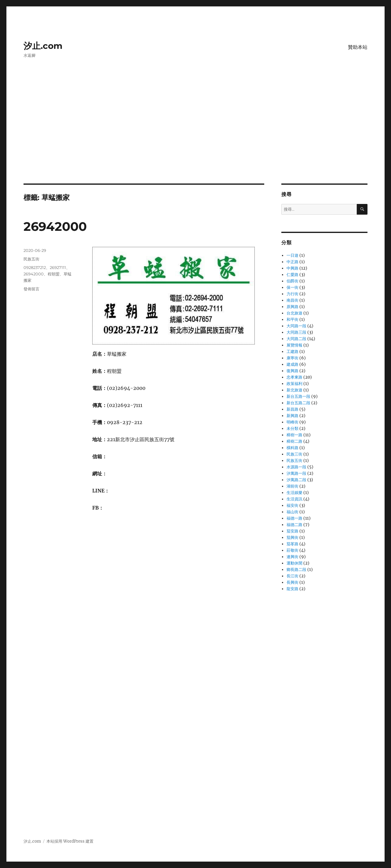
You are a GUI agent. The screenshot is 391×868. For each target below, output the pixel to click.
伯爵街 (292, 281)
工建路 (292, 352)
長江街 (292, 576)
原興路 (292, 307)
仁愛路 (292, 275)
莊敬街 (292, 550)
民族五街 (31, 259)
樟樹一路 (294, 435)
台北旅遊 (294, 313)
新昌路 (292, 409)
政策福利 (294, 384)
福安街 (292, 505)
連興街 (292, 557)
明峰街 (292, 422)
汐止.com (43, 46)
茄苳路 (292, 544)
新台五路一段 (298, 396)
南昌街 (292, 300)
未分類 (292, 429)
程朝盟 (54, 274)
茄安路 (292, 531)
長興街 (292, 582)
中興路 (292, 268)
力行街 (292, 294)
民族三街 (294, 454)
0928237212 (35, 267)
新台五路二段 (298, 403)
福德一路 (294, 518)
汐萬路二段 (296, 480)
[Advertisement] (195, 138)
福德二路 (294, 525)
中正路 (292, 262)
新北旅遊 (294, 390)
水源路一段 (296, 467)
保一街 (292, 287)
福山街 (292, 512)
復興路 (292, 371)
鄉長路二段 (296, 570)
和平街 (292, 320)
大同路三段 (296, 332)
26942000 (55, 226)
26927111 (58, 267)
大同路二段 (296, 339)
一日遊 (292, 255)
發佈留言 (31, 289)
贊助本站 (358, 47)
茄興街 (292, 538)
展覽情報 (294, 345)
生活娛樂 (294, 493)
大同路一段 (296, 326)
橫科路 (292, 448)
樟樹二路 (294, 441)
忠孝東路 (294, 377)
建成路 (292, 364)
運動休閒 (294, 563)
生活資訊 (294, 499)
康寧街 (292, 358)
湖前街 (292, 486)
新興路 (292, 416)
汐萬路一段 (296, 473)
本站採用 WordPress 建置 (70, 841)
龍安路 (292, 589)
